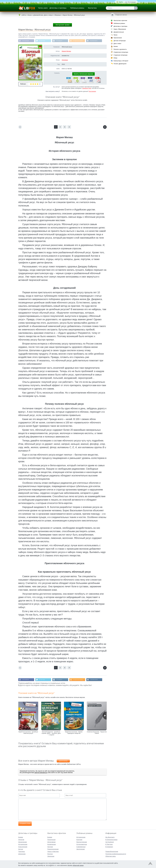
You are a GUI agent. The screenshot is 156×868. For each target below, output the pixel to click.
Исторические (23, 844)
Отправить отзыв (25, 824)
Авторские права (62, 25)
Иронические (23, 842)
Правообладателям (112, 851)
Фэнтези (50, 854)
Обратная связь (111, 856)
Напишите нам (87, 88)
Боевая (50, 837)
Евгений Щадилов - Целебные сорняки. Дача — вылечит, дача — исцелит (51, 734)
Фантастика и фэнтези (120, 20)
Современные (81, 847)
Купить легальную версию (83, 74)
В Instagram (61, 41)
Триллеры (22, 851)
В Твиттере (43, 41)
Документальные (119, 32)
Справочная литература (121, 52)
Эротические (81, 849)
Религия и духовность (120, 49)
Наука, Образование (120, 29)
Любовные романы (77, 8)
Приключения (118, 38)
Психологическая (53, 849)
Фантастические (82, 842)
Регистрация (132, 2)
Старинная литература (120, 55)
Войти (121, 2)
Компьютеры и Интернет (121, 61)
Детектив (21, 839)
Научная (50, 847)
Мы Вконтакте (97, 41)
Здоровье (65, 60)
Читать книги (43, 8)
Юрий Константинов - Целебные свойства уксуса (28, 733)
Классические (23, 847)
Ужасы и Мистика (53, 851)
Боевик (21, 837)
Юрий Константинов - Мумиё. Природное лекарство (74, 733)
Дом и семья (117, 44)
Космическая (52, 844)
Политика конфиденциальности (116, 854)
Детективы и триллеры (58, 8)
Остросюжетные (82, 844)
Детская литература (120, 41)
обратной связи (78, 865)
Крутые (21, 849)
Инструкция (92, 92)
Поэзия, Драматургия (120, 64)
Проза (115, 35)
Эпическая (51, 856)
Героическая (51, 839)
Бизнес (116, 46)
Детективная (51, 842)
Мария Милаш (66, 51)
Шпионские (22, 854)
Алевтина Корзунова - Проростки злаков (97, 733)
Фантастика (92, 8)
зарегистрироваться (41, 773)
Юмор (115, 58)
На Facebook (26, 41)
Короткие (79, 839)
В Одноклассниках (81, 41)
